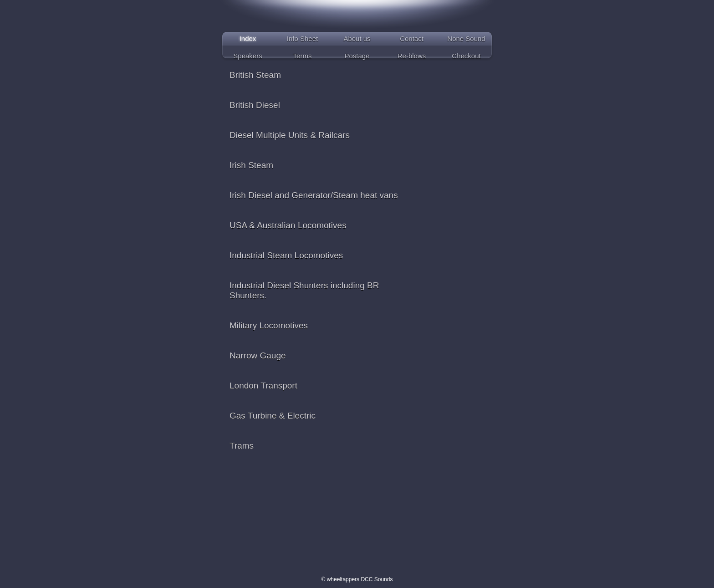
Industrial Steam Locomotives (286, 255)
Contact (412, 38)
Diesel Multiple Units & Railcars (290, 135)
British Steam (255, 75)
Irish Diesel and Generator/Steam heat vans (314, 195)
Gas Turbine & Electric (273, 416)
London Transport (263, 386)
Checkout (466, 56)
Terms (303, 56)
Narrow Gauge (258, 355)
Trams (242, 446)
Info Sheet (302, 38)
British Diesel (255, 105)
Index (248, 38)
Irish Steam (251, 165)
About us (357, 38)
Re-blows (412, 56)
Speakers (247, 56)
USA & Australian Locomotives (288, 225)
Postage (357, 56)
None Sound (466, 38)
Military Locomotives (269, 325)
